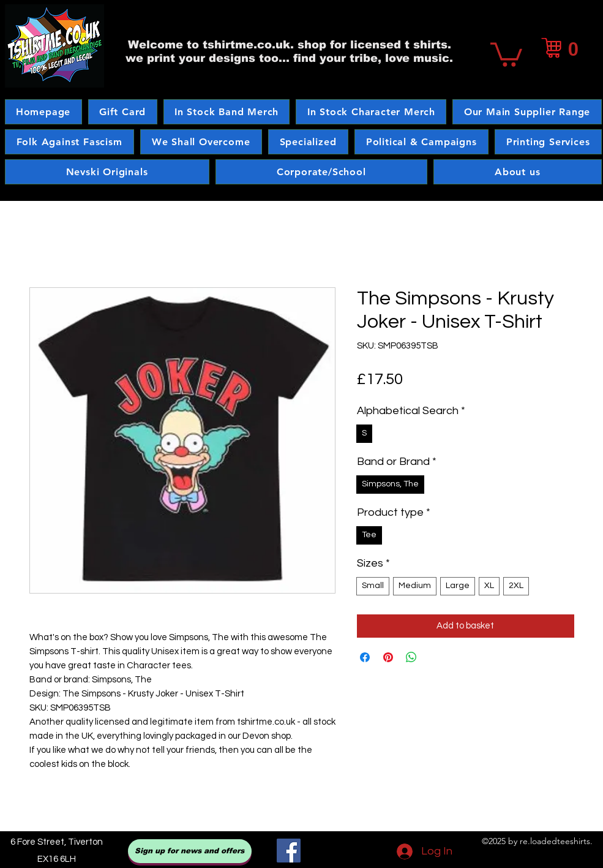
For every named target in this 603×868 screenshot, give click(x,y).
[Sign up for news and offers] (190, 851)
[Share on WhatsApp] (411, 657)
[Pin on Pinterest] (388, 657)
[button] (506, 53)
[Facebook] (289, 851)
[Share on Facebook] (365, 657)
